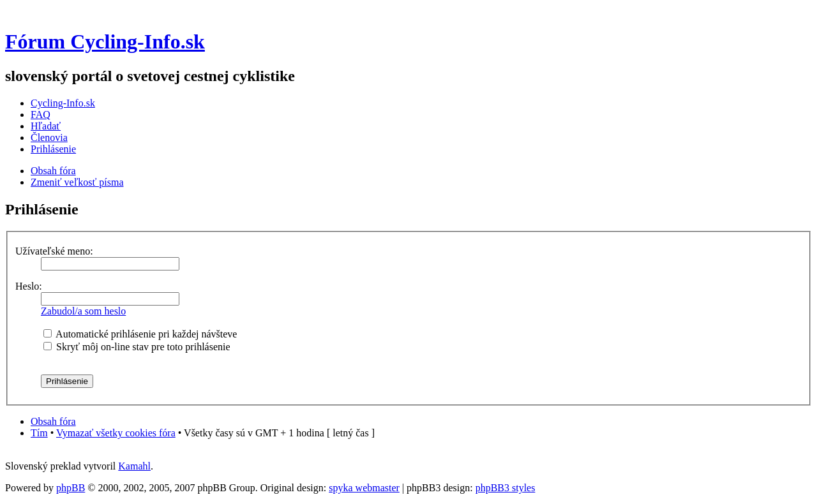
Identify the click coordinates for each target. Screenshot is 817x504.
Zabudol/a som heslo (83, 311)
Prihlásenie (53, 149)
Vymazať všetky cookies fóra (116, 433)
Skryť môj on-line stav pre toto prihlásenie (137, 347)
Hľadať (46, 126)
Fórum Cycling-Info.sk (105, 41)
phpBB (71, 488)
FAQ (41, 115)
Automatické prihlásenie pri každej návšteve (140, 334)
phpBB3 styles (506, 488)
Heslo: (29, 286)
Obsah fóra (53, 171)
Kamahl (134, 466)
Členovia (49, 137)
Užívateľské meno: (54, 251)
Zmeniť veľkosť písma (77, 182)
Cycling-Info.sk (63, 103)
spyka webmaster (364, 488)
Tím (39, 433)
